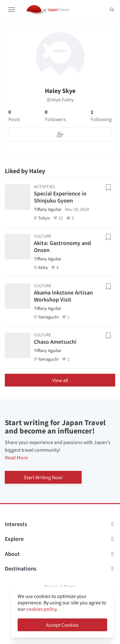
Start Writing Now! (43, 477)
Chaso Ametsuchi (55, 342)
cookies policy (41, 609)
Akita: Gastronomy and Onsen (62, 247)
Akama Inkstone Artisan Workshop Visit (63, 296)
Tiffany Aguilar (48, 209)
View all (60, 380)
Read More (16, 457)
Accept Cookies (62, 625)
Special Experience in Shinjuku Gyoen (60, 197)
